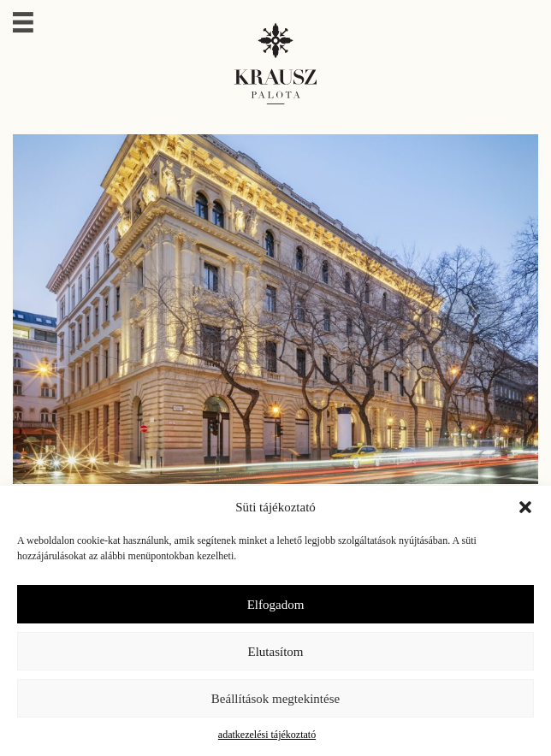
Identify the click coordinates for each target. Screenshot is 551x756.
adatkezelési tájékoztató (267, 735)
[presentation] (474, 309)
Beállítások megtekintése (275, 699)
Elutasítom (276, 652)
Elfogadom (276, 605)
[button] (525, 507)
